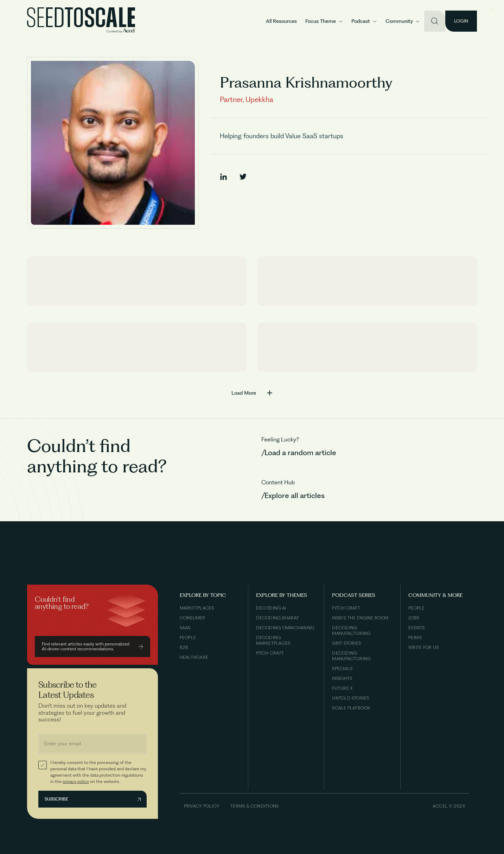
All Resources (281, 21)
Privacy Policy (202, 806)
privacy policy (76, 781)
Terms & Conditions (254, 806)
